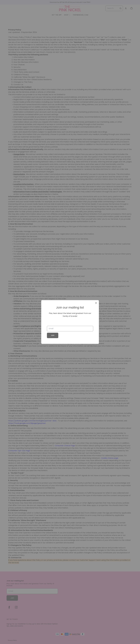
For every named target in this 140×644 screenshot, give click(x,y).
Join (53, 335)
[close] (96, 303)
